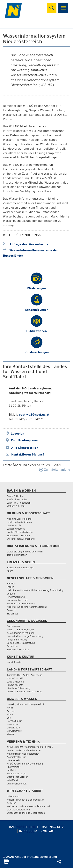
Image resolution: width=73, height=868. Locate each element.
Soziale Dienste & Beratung (21, 643)
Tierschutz (12, 614)
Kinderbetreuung (16, 597)
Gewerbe (11, 803)
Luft (9, 718)
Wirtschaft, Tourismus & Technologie (26, 813)
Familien (11, 584)
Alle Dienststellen (25, 448)
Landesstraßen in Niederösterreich (25, 750)
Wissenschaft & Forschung (21, 539)
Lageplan (17, 434)
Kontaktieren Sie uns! (28, 454)
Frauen (10, 587)
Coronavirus (13, 626)
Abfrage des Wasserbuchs (26, 244)
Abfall (10, 708)
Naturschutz (13, 724)
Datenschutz (53, 827)
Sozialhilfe (12, 646)
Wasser (11, 734)
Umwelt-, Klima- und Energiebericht (25, 704)
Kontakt (48, 831)
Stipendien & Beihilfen (18, 535)
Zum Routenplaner (24, 440)
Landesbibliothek (16, 529)
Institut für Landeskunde (20, 532)
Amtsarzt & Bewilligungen (20, 629)
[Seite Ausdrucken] (6, 863)
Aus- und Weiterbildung (19, 519)
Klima (10, 714)
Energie (11, 711)
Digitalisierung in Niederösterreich (25, 552)
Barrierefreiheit (24, 827)
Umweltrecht (13, 728)
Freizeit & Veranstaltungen (21, 567)
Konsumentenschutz (18, 600)
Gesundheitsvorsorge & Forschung (25, 636)
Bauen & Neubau (15, 496)
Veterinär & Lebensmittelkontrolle (24, 692)
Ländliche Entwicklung (19, 688)
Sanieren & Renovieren (19, 503)
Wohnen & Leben (16, 506)
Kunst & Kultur (15, 662)
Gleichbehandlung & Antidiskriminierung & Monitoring (35, 590)
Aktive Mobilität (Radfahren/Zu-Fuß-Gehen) (30, 747)
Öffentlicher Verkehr (17, 777)
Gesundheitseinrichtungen (21, 633)
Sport (10, 571)
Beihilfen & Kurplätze (18, 649)
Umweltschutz (14, 731)
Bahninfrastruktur (16, 757)
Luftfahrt (11, 770)
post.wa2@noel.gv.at (34, 415)
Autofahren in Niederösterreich (23, 754)
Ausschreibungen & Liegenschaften (25, 800)
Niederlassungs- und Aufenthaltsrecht (27, 607)
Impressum (28, 831)
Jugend (11, 594)
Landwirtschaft (15, 685)
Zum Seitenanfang (55, 470)
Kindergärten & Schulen (19, 522)
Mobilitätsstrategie (16, 774)
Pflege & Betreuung (17, 640)
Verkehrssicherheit (17, 784)
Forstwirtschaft (15, 678)
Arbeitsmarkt (14, 796)
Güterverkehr (14, 760)
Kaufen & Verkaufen (17, 499)
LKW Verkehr (14, 767)
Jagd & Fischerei (16, 682)
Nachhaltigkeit (14, 721)
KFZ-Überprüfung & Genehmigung (25, 764)
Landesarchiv (14, 525)
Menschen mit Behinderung (21, 604)
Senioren (11, 610)
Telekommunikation (17, 555)
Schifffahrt (12, 780)
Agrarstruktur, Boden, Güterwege (24, 675)
